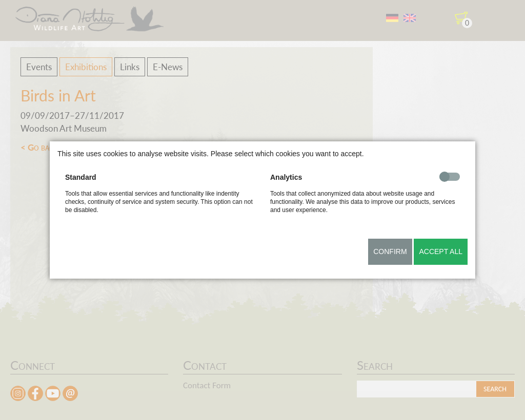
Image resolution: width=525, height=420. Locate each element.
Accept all (441, 251)
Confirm (390, 251)
